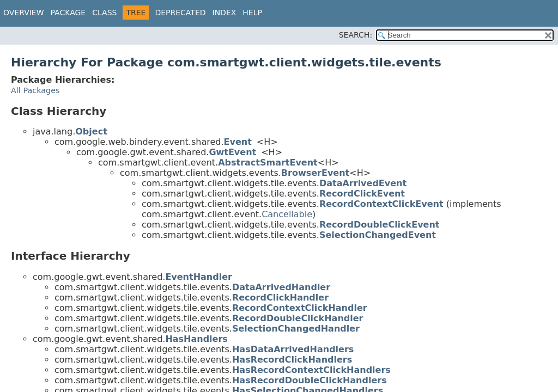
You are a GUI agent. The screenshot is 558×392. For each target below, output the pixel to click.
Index (225, 13)
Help (252, 13)
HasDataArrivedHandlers (293, 349)
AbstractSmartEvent (268, 163)
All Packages (35, 90)
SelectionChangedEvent (378, 235)
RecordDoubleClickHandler (298, 318)
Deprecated (180, 13)
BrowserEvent (315, 173)
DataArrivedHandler (281, 287)
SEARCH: (356, 35)
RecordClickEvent (362, 194)
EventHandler (199, 277)
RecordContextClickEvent (381, 204)
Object (91, 131)
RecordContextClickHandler (300, 308)
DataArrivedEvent (363, 183)
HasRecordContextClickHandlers (311, 370)
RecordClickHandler (280, 298)
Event (238, 142)
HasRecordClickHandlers (292, 360)
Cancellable (287, 214)
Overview (24, 13)
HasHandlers (196, 339)
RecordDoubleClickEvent (380, 225)
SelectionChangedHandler (296, 329)
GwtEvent (232, 152)
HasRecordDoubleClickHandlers (310, 380)
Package (68, 13)
